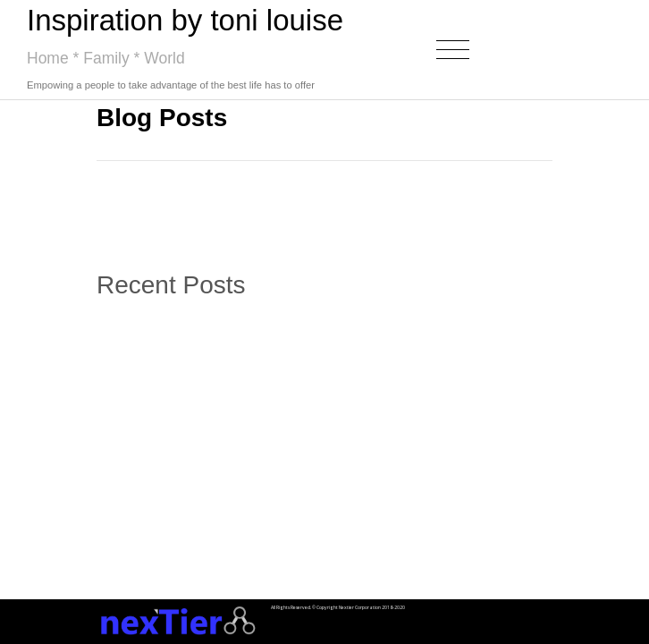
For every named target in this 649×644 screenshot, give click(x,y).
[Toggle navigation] (453, 50)
